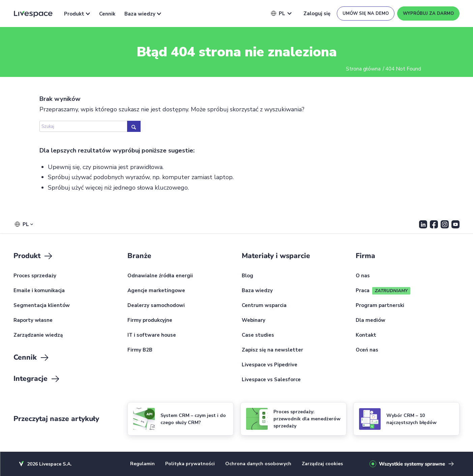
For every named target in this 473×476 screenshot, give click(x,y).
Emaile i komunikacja (39, 291)
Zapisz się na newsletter (272, 350)
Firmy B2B (140, 350)
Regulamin (142, 464)
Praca (363, 291)
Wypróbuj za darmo (428, 13)
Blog (247, 276)
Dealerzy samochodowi (156, 306)
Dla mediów (371, 320)
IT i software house (152, 335)
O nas (363, 276)
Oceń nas (367, 350)
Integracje (37, 379)
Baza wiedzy (143, 14)
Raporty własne (33, 320)
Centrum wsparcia (264, 306)
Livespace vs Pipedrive (270, 365)
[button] (278, 13)
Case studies (258, 335)
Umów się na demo (366, 13)
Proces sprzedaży (35, 276)
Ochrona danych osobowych (258, 464)
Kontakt (366, 335)
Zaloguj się (317, 13)
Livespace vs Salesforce (271, 380)
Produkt (77, 14)
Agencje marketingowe (156, 291)
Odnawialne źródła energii (160, 276)
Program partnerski (380, 306)
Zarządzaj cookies (322, 464)
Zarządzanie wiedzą (38, 335)
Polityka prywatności (190, 464)
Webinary (254, 320)
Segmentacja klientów (42, 306)
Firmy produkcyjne (150, 320)
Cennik (107, 14)
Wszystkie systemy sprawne (412, 464)
